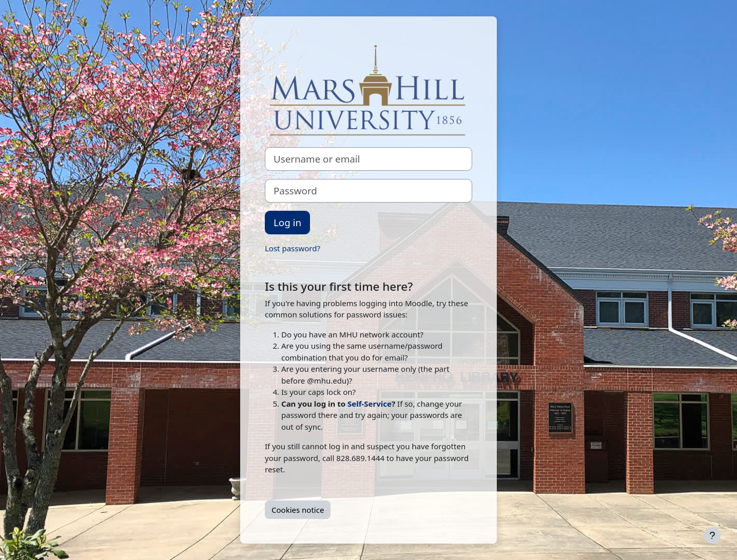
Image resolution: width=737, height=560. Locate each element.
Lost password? (293, 248)
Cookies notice (298, 510)
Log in (287, 222)
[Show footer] (712, 535)
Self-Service (370, 404)
